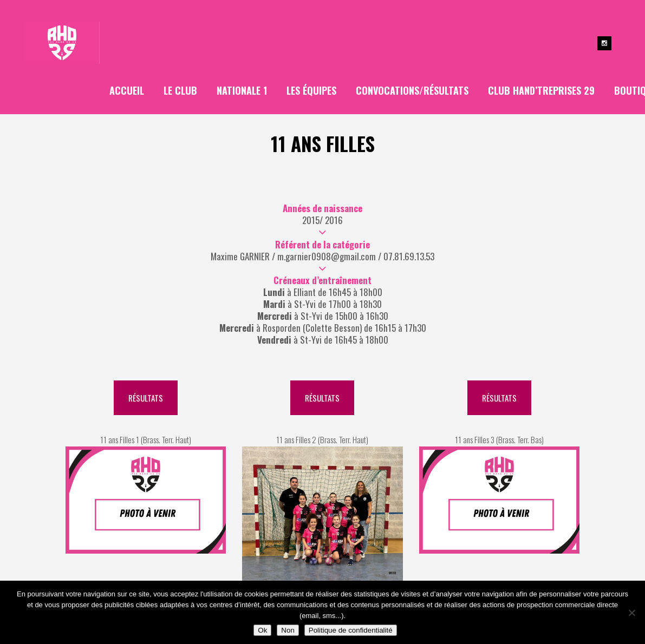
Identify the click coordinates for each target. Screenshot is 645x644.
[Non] (631, 613)
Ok (262, 630)
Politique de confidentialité (351, 630)
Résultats (146, 398)
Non (288, 630)
